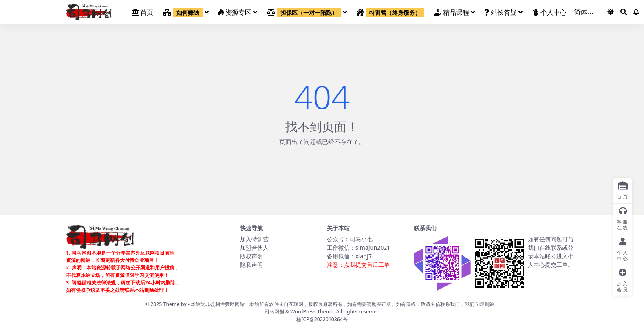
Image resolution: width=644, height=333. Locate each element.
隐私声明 (251, 265)
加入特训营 (254, 239)
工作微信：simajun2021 (358, 248)
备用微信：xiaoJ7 (349, 256)
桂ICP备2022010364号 (322, 319)
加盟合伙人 (254, 248)
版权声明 (251, 256)
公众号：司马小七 (350, 239)
